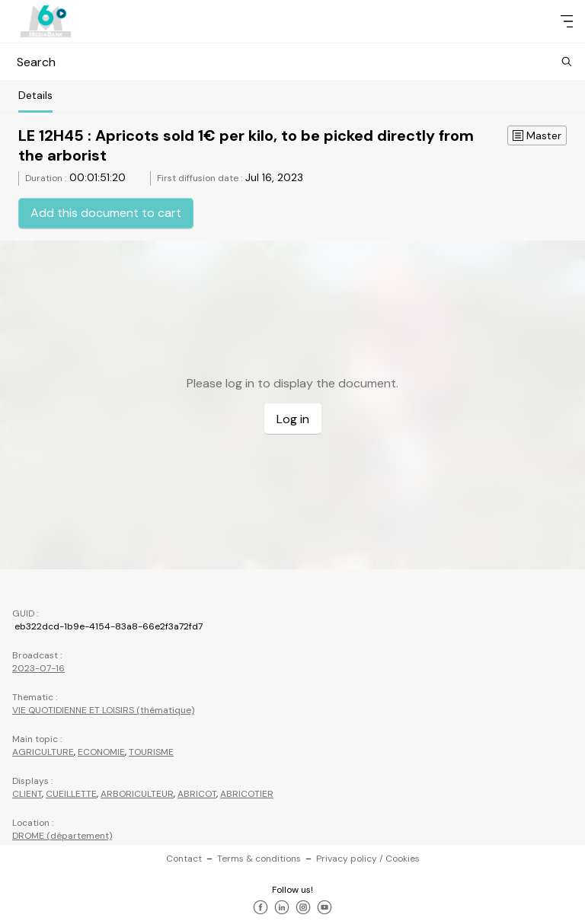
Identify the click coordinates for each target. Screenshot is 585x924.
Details (35, 95)
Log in (293, 419)
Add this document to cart (106, 213)
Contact (184, 859)
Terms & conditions (259, 859)
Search (292, 62)
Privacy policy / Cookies (368, 859)
